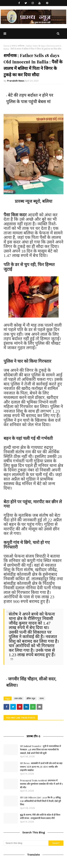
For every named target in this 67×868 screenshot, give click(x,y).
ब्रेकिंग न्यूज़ (31, 698)
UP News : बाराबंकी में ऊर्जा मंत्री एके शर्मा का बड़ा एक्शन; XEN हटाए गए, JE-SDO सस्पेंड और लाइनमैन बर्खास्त (41, 767)
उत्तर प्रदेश (18, 698)
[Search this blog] (26, 843)
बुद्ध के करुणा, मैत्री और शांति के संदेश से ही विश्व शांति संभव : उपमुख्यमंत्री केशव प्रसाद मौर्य (40, 816)
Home (7, 46)
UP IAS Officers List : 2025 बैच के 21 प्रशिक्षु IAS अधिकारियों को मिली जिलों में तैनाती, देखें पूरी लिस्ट (40, 801)
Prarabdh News (16, 81)
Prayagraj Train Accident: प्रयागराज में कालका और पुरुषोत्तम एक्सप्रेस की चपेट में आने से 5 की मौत (41, 784)
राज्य (14, 46)
